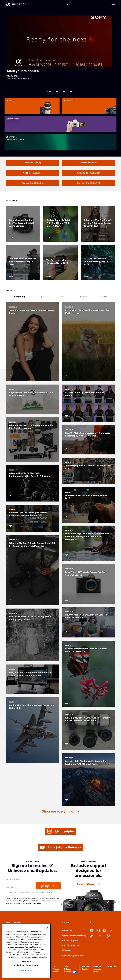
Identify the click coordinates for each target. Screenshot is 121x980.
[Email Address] (20, 880)
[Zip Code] (20, 887)
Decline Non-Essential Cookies (26, 965)
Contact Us (67, 930)
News (67, 950)
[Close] (47, 928)
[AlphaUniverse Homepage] (16, 4)
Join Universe (70, 945)
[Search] (68, 4)
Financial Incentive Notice (97, 969)
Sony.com (112, 966)
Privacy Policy (24, 901)
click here (26, 903)
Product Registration (72, 955)
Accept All (26, 961)
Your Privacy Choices (71, 969)
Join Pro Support (70, 940)
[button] (112, 4)
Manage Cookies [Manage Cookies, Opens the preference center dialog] (26, 970)
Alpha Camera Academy (74, 935)
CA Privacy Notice (35, 903)
